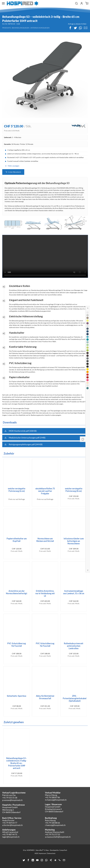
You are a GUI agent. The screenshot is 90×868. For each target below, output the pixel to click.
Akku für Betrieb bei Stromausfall (45, 697)
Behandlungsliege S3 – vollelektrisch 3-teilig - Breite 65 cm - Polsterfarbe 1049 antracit (17, 763)
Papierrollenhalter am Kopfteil (17, 540)
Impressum (42, 853)
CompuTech (63, 850)
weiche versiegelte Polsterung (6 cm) (17, 490)
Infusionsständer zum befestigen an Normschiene (74, 541)
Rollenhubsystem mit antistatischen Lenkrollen (74, 646)
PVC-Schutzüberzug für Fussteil (17, 645)
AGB (36, 853)
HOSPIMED (31, 850)
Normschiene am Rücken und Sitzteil (45, 540)
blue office (40, 850)
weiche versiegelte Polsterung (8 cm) (74, 490)
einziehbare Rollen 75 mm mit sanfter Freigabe (45, 491)
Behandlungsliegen (21, 28)
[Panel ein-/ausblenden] (83, 439)
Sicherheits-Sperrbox (17, 696)
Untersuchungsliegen (40, 28)
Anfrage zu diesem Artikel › (77, 24)
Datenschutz (51, 853)
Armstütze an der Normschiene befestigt (17, 592)
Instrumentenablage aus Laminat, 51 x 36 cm (74, 592)
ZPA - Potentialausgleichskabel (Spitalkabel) (75, 698)
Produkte (7, 28)
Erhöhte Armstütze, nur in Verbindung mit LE (45, 593)
